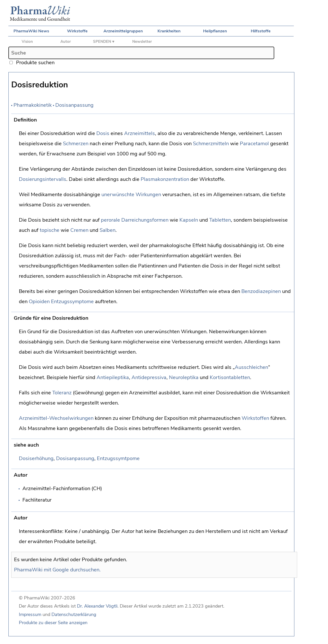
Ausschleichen (251, 367)
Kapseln (189, 220)
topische (50, 230)
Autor (66, 42)
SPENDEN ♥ (104, 42)
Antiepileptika (113, 377)
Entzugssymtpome (118, 458)
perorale (110, 220)
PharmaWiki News (31, 31)
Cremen (79, 230)
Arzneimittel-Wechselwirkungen (56, 418)
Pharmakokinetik (33, 105)
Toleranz (62, 393)
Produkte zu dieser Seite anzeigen (53, 623)
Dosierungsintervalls (43, 179)
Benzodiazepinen (261, 291)
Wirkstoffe (77, 31)
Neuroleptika (184, 377)
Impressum (30, 614)
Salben (108, 230)
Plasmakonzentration (165, 179)
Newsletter (142, 42)
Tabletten (220, 220)
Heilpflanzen (215, 31)
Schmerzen (76, 144)
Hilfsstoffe (261, 31)
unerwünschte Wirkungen (131, 194)
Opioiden (39, 301)
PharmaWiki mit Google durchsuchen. (57, 570)
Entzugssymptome (72, 301)
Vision (27, 42)
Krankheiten (169, 31)
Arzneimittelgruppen (123, 31)
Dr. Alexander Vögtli (97, 606)
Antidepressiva (149, 377)
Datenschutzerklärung (74, 614)
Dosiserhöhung (36, 458)
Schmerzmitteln (211, 144)
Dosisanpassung (74, 105)
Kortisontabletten (230, 377)
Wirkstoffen (255, 418)
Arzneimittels (140, 133)
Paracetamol (254, 144)
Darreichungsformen (145, 220)
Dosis (103, 133)
